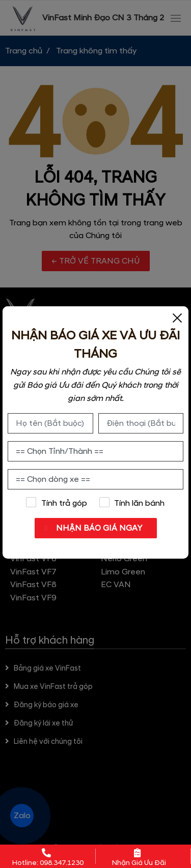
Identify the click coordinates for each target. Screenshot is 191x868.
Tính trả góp (57, 503)
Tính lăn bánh (132, 503)
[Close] (177, 317)
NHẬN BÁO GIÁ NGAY (98, 528)
